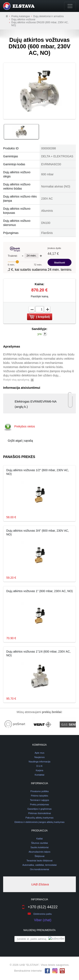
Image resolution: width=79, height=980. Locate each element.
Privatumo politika (39, 791)
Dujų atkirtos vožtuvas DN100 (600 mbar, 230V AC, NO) (40, 24)
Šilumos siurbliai (39, 843)
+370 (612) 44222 (39, 907)
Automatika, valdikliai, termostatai (39, 865)
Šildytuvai (39, 856)
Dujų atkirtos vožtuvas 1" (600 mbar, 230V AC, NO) (39, 591)
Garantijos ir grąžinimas (40, 809)
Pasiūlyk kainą (39, 296)
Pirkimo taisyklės (40, 796)
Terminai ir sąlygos (39, 800)
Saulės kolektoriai (39, 847)
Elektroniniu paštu (43, 914)
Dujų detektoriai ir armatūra (49, 16)
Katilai (40, 839)
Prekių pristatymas (39, 804)
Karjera (39, 770)
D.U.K (39, 766)
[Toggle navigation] (70, 6)
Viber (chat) (39, 920)
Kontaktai (40, 775)
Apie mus (40, 753)
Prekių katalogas (21, 16)
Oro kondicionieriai (39, 869)
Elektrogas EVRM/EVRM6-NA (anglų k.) (32, 403)
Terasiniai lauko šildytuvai (39, 861)
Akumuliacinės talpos (39, 852)
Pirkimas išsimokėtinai (39, 813)
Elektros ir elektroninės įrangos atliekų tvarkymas (39, 822)
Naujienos (39, 757)
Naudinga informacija (39, 762)
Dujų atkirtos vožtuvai (23, 19)
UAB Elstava (40, 884)
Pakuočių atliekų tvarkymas (39, 818)
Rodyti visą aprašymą (18, 380)
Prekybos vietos (25, 426)
